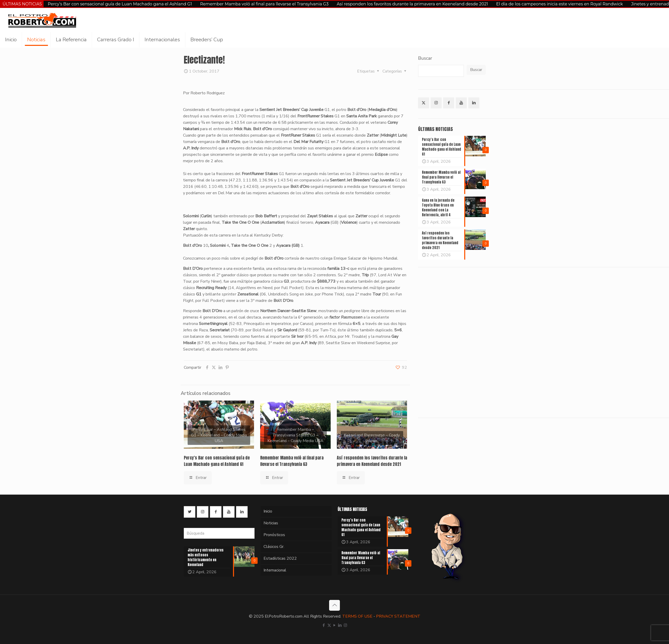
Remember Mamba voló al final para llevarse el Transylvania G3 (264, 4)
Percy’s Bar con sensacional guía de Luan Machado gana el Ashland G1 (120, 4)
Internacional (275, 570)
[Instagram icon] (345, 625)
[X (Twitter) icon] (329, 625)
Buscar (425, 58)
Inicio (268, 511)
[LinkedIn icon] (340, 625)
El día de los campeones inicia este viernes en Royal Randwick (560, 4)
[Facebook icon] (324, 625)
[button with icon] (424, 103)
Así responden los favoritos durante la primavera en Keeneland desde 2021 (412, 4)
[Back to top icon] (334, 605)
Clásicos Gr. (274, 547)
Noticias (271, 523)
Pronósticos (274, 535)
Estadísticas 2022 (280, 558)
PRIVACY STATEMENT (398, 616)
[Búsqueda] (219, 533)
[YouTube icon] (335, 625)
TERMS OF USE (357, 616)
